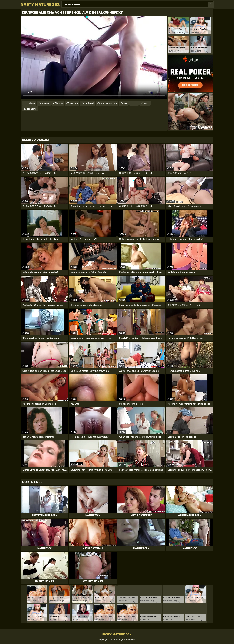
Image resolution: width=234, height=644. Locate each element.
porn (147, 103)
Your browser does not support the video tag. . (94, 58)
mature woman (109, 103)
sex (125, 103)
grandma (32, 109)
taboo (59, 103)
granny (46, 103)
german (74, 103)
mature (31, 103)
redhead (89, 103)
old (136, 103)
